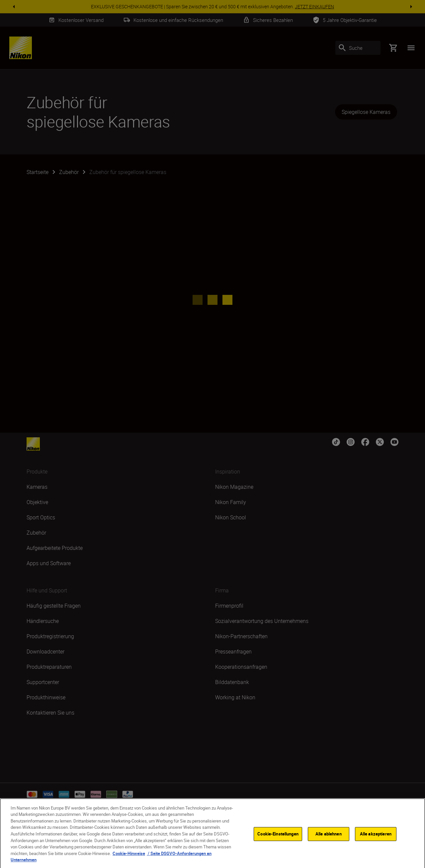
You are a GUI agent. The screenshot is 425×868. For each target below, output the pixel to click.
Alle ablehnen (329, 839)
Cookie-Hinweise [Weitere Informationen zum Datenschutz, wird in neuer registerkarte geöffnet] (129, 859)
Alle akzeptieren (376, 839)
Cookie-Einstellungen (278, 839)
